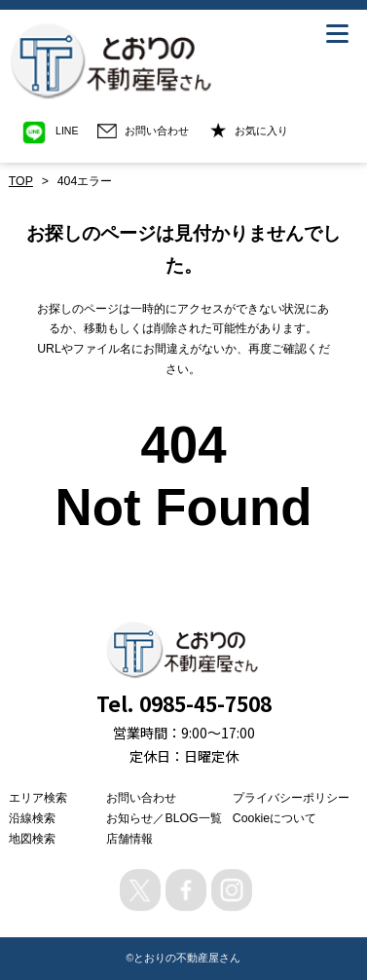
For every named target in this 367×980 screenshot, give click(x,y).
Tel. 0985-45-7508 (184, 703)
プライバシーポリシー (291, 798)
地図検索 (32, 839)
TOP (21, 181)
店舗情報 (129, 839)
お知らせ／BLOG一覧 (164, 818)
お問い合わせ (141, 798)
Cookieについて (275, 818)
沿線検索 (32, 818)
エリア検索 (38, 798)
